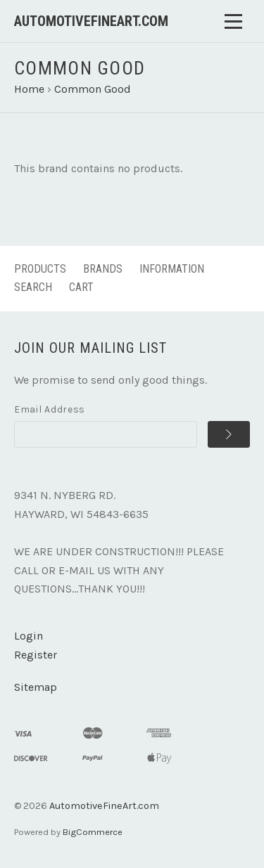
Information (172, 269)
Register (36, 655)
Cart (81, 287)
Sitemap (36, 687)
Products (40, 269)
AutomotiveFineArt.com (104, 806)
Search (33, 287)
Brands (103, 269)
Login (29, 636)
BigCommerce (93, 832)
